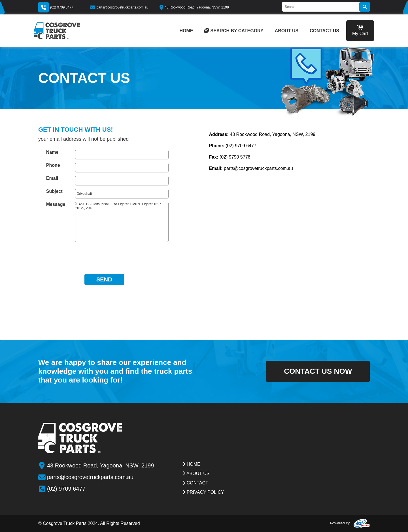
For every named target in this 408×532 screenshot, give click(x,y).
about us (287, 31)
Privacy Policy (203, 492)
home (186, 31)
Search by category (234, 31)
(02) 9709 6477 (62, 7)
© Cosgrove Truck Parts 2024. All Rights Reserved (89, 523)
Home (191, 464)
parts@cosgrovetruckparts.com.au (119, 7)
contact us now (310, 371)
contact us (324, 31)
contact (195, 483)
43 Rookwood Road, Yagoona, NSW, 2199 (194, 7)
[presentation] (104, 257)
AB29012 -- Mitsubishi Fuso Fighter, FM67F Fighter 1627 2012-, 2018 (122, 222)
